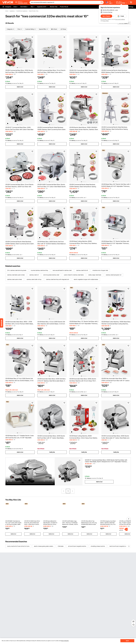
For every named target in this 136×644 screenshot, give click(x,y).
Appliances (12, 11)
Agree (127, 641)
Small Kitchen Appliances (22, 11)
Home (7, 11)
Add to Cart (20, 87)
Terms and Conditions (120, 19)
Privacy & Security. (65, 641)
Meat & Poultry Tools (34, 11)
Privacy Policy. (106, 21)
